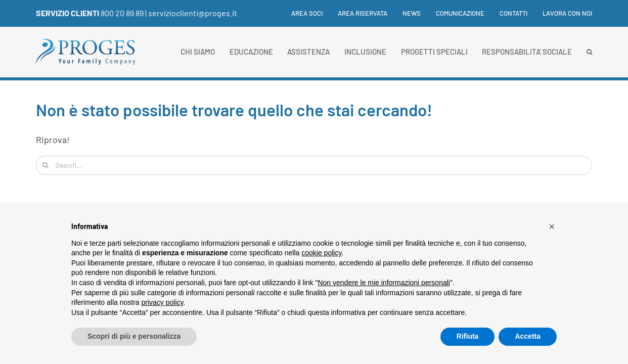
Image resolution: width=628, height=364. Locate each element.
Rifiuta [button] (468, 336)
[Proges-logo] (86, 43)
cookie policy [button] (321, 253)
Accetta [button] (528, 336)
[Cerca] (46, 165)
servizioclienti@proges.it (193, 13)
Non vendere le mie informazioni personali (384, 283)
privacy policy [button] (163, 302)
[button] (589, 52)
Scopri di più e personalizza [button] (134, 336)
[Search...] (314, 165)
